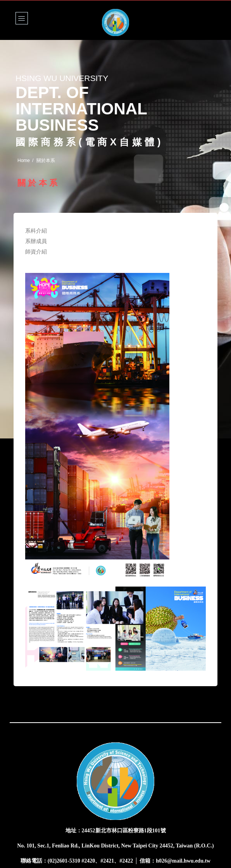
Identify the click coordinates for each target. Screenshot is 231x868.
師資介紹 (36, 252)
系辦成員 (36, 241)
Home (24, 160)
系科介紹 (36, 231)
